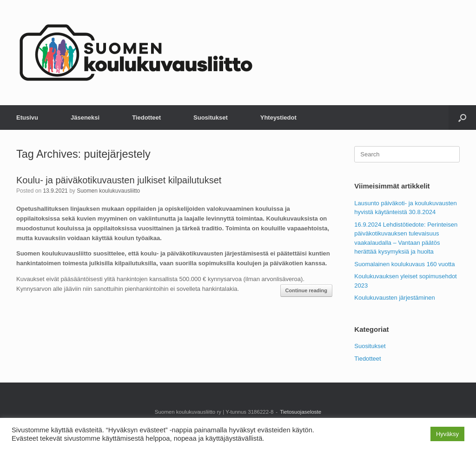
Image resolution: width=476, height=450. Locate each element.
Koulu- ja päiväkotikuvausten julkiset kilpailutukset (119, 180)
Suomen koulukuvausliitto (108, 191)
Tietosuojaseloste (301, 412)
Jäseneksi (85, 118)
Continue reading (306, 290)
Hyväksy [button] (447, 434)
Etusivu (27, 118)
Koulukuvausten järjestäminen (394, 298)
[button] (462, 118)
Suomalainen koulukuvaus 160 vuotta (404, 264)
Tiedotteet (146, 118)
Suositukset (211, 118)
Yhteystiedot (278, 118)
